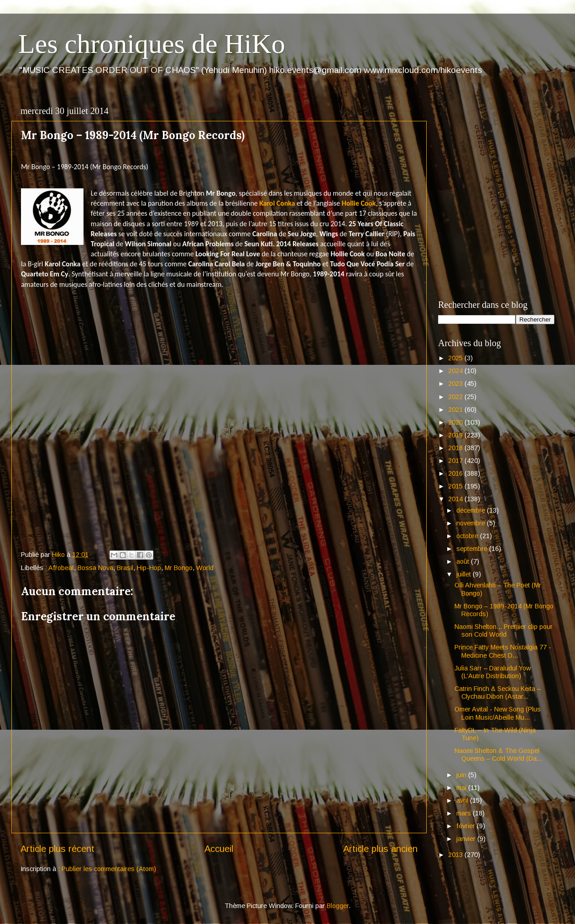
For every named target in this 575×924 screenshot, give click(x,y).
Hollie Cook (359, 203)
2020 (456, 422)
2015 (456, 486)
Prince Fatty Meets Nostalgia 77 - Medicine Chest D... (503, 651)
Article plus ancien (380, 849)
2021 (456, 410)
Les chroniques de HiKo (152, 44)
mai (462, 788)
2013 (456, 855)
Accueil (219, 849)
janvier (467, 839)
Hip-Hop (149, 568)
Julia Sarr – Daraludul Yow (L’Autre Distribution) (493, 672)
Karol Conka (277, 203)
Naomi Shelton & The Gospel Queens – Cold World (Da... (498, 755)
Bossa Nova (95, 568)
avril (463, 800)
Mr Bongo (179, 568)
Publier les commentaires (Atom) (109, 869)
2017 (456, 461)
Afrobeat (61, 568)
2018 (456, 448)
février (467, 826)
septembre (473, 549)
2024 (456, 371)
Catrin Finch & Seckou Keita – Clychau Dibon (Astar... (498, 693)
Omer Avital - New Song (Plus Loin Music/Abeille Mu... (498, 713)
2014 (456, 499)
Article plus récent (57, 849)
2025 (456, 358)
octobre (468, 536)
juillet (465, 574)
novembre (472, 523)
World (205, 568)
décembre (472, 510)
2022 (456, 397)
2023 (456, 384)
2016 (456, 473)
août (464, 561)
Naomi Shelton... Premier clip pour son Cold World (504, 631)
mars (465, 813)
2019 (456, 435)
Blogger (338, 906)
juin (462, 775)
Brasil (125, 568)
